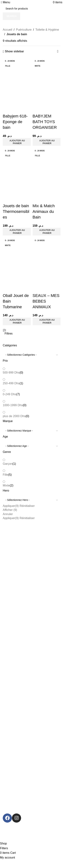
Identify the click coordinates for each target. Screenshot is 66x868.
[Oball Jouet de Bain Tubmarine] (17, 251)
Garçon (8, 464)
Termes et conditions (13, 667)
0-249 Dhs (10, 394)
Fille (5, 475)
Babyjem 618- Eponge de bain (15, 122)
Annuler (8, 514)
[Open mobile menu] (5, 2)
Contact (6, 708)
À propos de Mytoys (13, 702)
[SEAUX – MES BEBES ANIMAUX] (47, 251)
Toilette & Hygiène (47, 30)
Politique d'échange (13, 680)
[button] (17, 142)
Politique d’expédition (14, 686)
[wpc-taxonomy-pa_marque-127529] (32, 431)
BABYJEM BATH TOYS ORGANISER (45, 122)
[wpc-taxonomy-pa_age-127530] (32, 446)
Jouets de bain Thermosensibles (16, 211)
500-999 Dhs (11, 373)
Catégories (10, 633)
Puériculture (24, 30)
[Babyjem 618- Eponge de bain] (17, 72)
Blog (4, 715)
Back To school (10, 651)
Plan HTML (8, 721)
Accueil (8, 30)
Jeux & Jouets (10, 639)
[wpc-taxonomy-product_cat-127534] (32, 355)
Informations (11, 696)
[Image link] (31, 799)
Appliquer (11, 506)
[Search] (32, 9)
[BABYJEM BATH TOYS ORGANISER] (47, 72)
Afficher (10, 510)
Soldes (5, 737)
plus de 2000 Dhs (14, 416)
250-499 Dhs (11, 383)
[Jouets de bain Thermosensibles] (17, 161)
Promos (7, 731)
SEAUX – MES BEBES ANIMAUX (46, 301)
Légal (6, 661)
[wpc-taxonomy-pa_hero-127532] (32, 500)
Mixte (6, 485)
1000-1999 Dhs (13, 405)
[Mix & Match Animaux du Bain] (47, 161)
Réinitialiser (27, 506)
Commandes (9, 674)
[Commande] (58, 51)
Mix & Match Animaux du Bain (44, 211)
